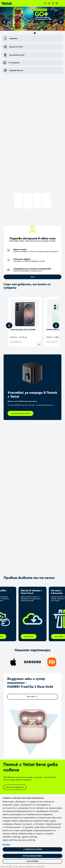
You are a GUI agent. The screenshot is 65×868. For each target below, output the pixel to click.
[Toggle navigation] (55, 3)
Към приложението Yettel (21, 413)
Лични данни (15, 867)
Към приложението (15, 787)
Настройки (32, 861)
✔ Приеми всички (32, 849)
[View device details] (25, 322)
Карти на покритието (37, 867)
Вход (32, 277)
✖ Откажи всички (32, 856)
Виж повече (6, 845)
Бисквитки (24, 867)
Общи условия (5, 867)
